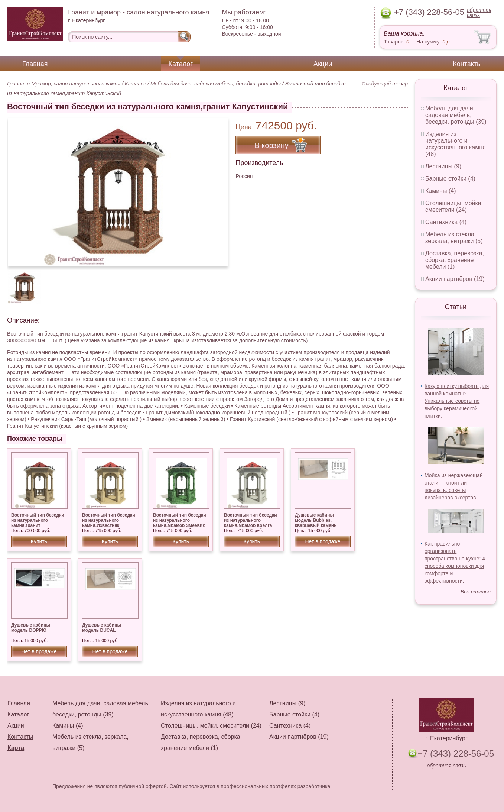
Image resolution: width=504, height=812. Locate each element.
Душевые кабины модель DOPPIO (31, 628)
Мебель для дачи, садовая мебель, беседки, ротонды (216, 84)
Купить (39, 541)
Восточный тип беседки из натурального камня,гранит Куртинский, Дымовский (38, 523)
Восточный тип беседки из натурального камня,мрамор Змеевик (180, 520)
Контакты (467, 64)
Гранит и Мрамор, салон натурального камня (64, 84)
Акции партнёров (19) (455, 279)
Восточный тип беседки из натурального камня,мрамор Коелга (251, 520)
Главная (35, 64)
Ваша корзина (403, 34)
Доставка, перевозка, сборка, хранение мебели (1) (455, 260)
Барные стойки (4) (450, 179)
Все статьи (476, 592)
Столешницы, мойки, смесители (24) (454, 206)
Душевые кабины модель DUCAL (102, 628)
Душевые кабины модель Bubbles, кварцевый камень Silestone (316, 523)
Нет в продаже (323, 541)
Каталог (181, 64)
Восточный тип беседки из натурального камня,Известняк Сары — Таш (109, 523)
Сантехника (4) (446, 222)
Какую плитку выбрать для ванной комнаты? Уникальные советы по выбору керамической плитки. (457, 401)
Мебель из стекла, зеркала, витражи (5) (454, 238)
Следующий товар (385, 84)
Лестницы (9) (443, 166)
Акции (323, 64)
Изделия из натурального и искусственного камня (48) (456, 144)
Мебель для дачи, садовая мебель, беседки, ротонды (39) (456, 115)
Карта (16, 748)
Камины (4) (441, 191)
